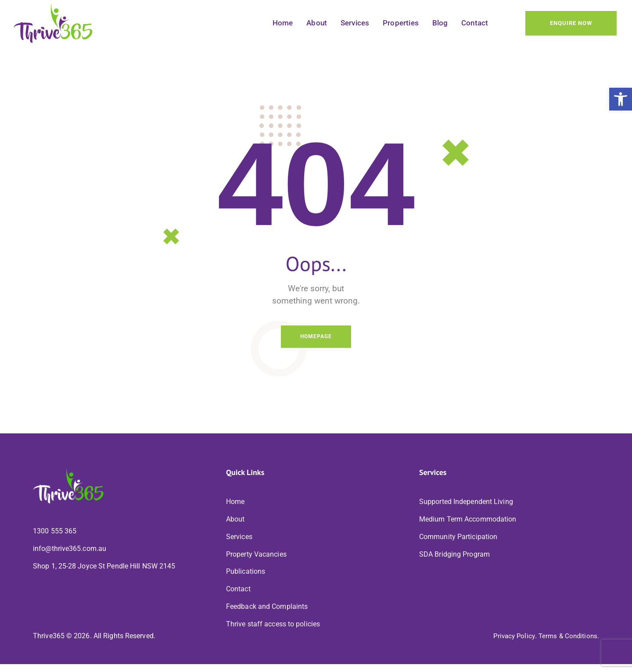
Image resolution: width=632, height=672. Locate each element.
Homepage (316, 338)
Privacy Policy (510, 644)
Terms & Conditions (567, 644)
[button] (621, 99)
